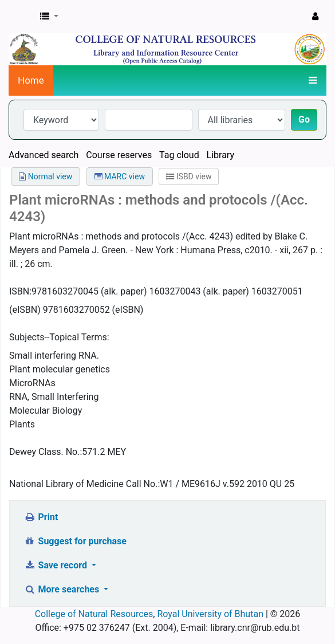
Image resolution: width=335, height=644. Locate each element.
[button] (49, 17)
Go (304, 119)
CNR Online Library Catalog (21, 17)
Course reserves (119, 155)
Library (220, 155)
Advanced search (44, 155)
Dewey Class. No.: (46, 452)
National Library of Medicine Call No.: (84, 484)
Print (41, 517)
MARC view (120, 176)
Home (31, 80)
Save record (57, 565)
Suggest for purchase (75, 541)
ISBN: (20, 291)
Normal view (46, 176)
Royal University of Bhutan (210, 614)
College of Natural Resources (94, 614)
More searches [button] (63, 589)
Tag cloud (179, 155)
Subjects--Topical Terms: (59, 337)
